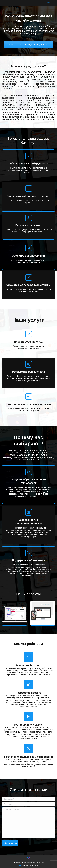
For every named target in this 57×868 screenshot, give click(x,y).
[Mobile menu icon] (54, 3)
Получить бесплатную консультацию (28, 45)
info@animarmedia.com (31, 866)
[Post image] (15, 613)
